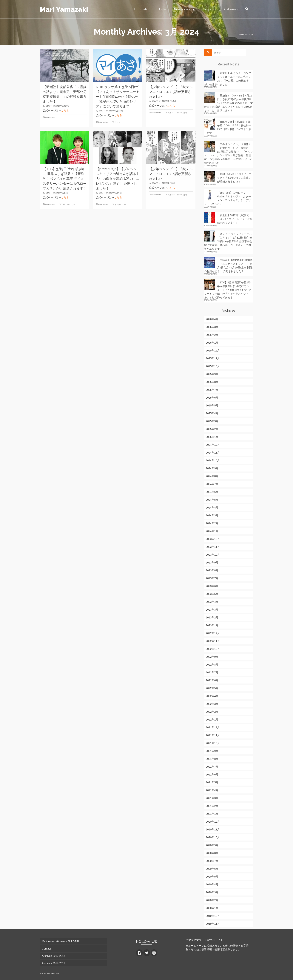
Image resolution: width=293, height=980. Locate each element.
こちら (65, 110)
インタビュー (120, 204)
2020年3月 (212, 892)
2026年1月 (212, 343)
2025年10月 (213, 366)
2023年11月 (213, 547)
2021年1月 (212, 814)
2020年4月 (212, 884)
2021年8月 (212, 759)
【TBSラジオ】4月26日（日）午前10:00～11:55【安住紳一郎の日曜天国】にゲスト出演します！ (228, 127)
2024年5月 (212, 500)
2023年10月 (213, 555)
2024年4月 (212, 508)
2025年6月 (212, 398)
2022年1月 (212, 720)
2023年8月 (212, 570)
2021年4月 (212, 790)
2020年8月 (212, 853)
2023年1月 (212, 625)
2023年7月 (212, 578)
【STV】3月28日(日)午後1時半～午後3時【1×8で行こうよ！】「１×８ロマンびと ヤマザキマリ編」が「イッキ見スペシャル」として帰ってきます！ (227, 290)
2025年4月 (212, 413)
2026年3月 (212, 327)
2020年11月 (213, 830)
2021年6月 (212, 775)
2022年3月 (212, 704)
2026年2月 (212, 335)
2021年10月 (213, 743)
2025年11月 (213, 358)
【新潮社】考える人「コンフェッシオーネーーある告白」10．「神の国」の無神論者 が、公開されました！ (228, 79)
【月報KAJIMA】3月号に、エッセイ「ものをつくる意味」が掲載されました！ (234, 178)
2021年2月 (212, 806)
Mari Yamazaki (64, 9)
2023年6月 (212, 586)
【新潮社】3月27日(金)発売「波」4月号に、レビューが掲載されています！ (235, 219)
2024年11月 (213, 453)
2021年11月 (213, 735)
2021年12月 (213, 727)
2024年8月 (212, 476)
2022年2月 (212, 712)
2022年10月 (213, 649)
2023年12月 (213, 539)
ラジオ (117, 122)
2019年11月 (213, 924)
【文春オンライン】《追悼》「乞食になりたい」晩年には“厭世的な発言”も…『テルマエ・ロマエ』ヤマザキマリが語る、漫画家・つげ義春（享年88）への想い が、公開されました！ (228, 153)
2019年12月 (213, 916)
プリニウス (71, 204)
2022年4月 (212, 696)
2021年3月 (212, 798)
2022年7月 (212, 672)
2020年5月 (212, 877)
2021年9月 (212, 751)
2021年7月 (212, 767)
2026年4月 (212, 319)
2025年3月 (212, 421)
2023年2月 (212, 618)
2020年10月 (213, 837)
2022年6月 (212, 680)
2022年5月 (212, 688)
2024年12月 (213, 445)
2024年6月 (212, 492)
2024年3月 (212, 515)
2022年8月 (212, 665)
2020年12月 (213, 822)
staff (49, 106)
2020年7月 (212, 861)
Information (50, 117)
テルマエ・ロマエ (175, 113)
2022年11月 (213, 641)
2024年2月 (212, 523)
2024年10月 (213, 460)
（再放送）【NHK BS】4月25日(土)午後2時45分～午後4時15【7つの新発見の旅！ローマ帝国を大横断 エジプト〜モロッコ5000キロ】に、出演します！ (228, 103)
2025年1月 (212, 437)
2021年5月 (212, 782)
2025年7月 (212, 390)
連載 (185, 113)
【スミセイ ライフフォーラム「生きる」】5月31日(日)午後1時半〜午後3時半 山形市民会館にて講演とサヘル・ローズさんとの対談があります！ (228, 241)
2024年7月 (212, 484)
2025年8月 (212, 382)
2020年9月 (212, 845)
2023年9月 (212, 563)
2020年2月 (212, 900)
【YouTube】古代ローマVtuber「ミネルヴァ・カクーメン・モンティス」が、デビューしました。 (228, 198)
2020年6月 (212, 869)
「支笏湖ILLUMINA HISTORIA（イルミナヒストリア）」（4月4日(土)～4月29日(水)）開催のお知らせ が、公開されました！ (228, 266)
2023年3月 (212, 610)
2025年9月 (212, 374)
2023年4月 (212, 602)
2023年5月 (212, 594)
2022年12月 (213, 633)
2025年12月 (213, 351)
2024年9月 (212, 468)
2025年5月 (212, 405)
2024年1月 (212, 531)
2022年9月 (212, 657)
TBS (63, 204)
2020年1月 (212, 908)
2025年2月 (212, 429)
